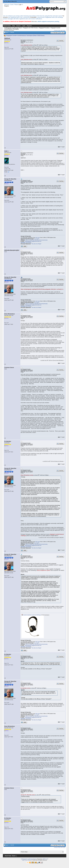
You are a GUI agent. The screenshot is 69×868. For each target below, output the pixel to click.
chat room (34, 21)
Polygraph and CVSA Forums (30, 28)
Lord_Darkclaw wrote (26, 45)
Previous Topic (57, 30)
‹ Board (14, 856)
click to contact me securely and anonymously (37, 240)
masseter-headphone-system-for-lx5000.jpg (31, 615)
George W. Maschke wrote (28, 795)
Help (14, 26)
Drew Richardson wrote (27, 475)
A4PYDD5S (29, 243)
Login (20, 5)
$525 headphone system (44, 570)
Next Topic (63, 30)
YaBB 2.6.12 (45, 859)
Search (18, 26)
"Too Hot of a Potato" (36, 244)
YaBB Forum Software (27, 860)
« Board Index (8, 856)
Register (7, 6)
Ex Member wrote (25, 688)
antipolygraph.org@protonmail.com (33, 241)
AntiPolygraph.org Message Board (13, 28)
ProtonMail (33, 17)
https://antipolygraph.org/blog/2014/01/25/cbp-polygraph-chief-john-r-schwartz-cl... (42, 289)
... (10, 32)
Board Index (7, 26)
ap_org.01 (37, 239)
